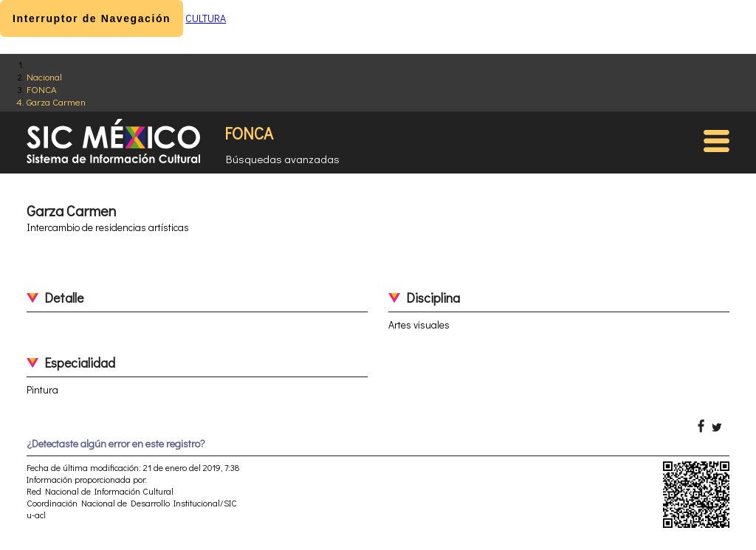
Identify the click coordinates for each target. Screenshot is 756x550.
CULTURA (206, 18)
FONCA (42, 89)
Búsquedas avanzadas (283, 159)
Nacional (44, 76)
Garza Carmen (56, 102)
